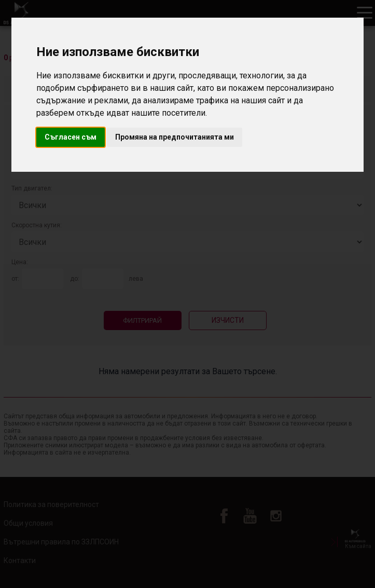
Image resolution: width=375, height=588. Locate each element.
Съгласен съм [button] (71, 137)
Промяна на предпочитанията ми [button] (175, 137)
